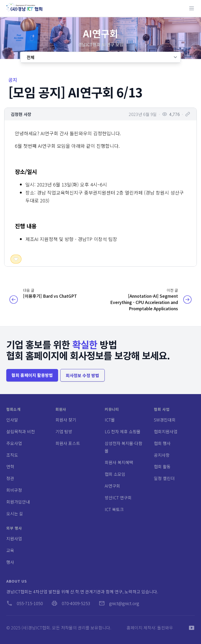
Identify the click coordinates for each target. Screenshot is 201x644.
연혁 (10, 466)
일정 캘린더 (164, 478)
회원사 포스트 (68, 443)
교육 (10, 550)
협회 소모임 (115, 474)
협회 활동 (162, 466)
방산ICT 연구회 (118, 497)
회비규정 (14, 490)
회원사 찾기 (66, 420)
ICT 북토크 (114, 509)
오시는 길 (15, 513)
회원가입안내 (18, 502)
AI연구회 (112, 486)
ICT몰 (110, 420)
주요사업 (14, 443)
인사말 (12, 420)
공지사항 (162, 455)
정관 (10, 478)
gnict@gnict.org (119, 603)
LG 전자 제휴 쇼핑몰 (123, 431)
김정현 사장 (21, 114)
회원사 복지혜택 (119, 462)
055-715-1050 (25, 603)
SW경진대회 (165, 420)
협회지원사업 (166, 431)
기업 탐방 (64, 431)
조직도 (12, 455)
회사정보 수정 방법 (82, 375)
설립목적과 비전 (21, 431)
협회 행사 (162, 443)
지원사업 (14, 538)
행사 (10, 562)
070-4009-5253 (71, 603)
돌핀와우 (165, 628)
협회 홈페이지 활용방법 (32, 375)
